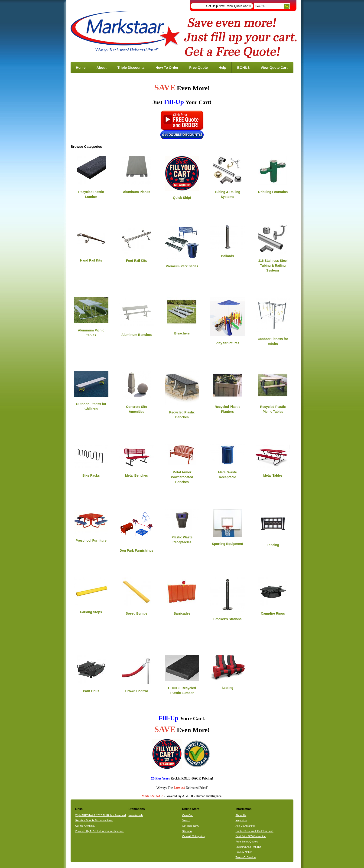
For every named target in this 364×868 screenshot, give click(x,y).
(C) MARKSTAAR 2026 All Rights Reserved (100, 815)
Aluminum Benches (137, 335)
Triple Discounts (131, 67)
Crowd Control (137, 691)
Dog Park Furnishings (136, 550)
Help (223, 67)
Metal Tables (273, 475)
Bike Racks (91, 475)
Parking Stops (91, 612)
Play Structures (227, 343)
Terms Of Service (246, 857)
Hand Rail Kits (91, 260)
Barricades (182, 613)
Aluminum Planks (136, 192)
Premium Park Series (182, 266)
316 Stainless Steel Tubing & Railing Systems (273, 265)
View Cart (188, 815)
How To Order (167, 67)
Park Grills (91, 691)
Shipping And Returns (248, 847)
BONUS (243, 67)
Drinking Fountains (273, 192)
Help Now (241, 820)
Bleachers (182, 333)
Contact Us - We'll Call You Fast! (255, 831)
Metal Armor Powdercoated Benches (182, 477)
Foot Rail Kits (136, 261)
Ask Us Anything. (85, 826)
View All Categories (193, 836)
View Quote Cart (239, 6)
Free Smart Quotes (247, 842)
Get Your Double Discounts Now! (94, 820)
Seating (227, 688)
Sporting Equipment (227, 544)
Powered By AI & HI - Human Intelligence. (99, 831)
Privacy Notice (244, 852)
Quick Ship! (182, 198)
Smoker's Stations (227, 619)
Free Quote (198, 67)
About (101, 67)
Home (81, 67)
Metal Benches (136, 475)
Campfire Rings (273, 613)
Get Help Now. (216, 6)
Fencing (273, 545)
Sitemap (187, 831)
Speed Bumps (136, 613)
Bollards (227, 256)
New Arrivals (136, 815)
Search (186, 820)
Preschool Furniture (91, 540)
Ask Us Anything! (246, 826)
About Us (241, 815)
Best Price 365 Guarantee (251, 836)
